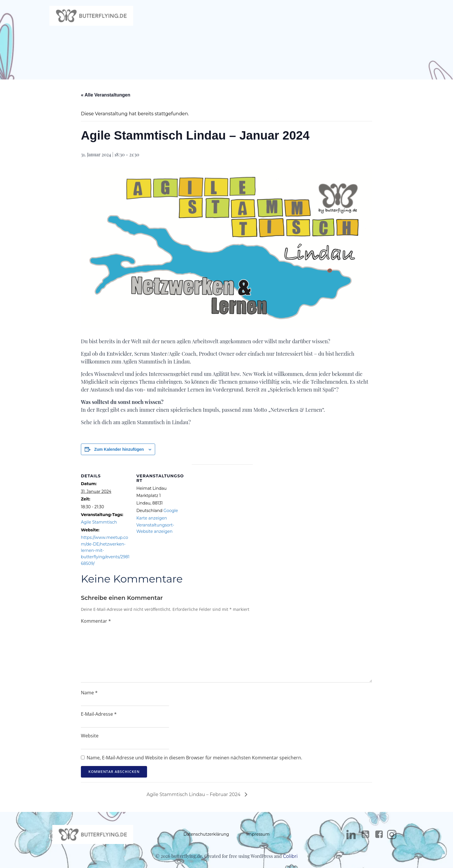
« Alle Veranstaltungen (106, 96)
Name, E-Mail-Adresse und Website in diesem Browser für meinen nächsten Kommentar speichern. (194, 759)
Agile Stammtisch (99, 524)
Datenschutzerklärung (206, 836)
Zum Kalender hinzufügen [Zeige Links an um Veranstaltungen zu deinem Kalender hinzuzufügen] (119, 450)
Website (90, 737)
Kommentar (96, 622)
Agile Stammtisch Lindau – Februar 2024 (194, 796)
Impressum (258, 836)
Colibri (290, 858)
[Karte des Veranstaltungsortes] (222, 506)
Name (89, 694)
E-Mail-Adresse (99, 715)
